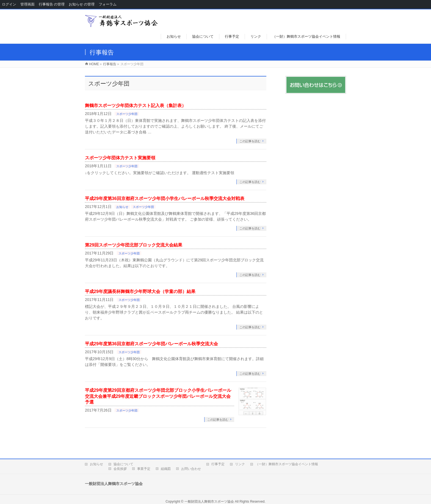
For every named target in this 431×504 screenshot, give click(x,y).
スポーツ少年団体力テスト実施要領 (120, 158)
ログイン (9, 4)
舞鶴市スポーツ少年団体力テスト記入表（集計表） (136, 106)
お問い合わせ (191, 469)
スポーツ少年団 (127, 114)
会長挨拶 (120, 469)
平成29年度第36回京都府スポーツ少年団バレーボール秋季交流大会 (151, 344)
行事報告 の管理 (52, 4)
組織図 (166, 469)
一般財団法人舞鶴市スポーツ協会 (209, 502)
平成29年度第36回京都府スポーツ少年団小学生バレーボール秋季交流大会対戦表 (165, 198)
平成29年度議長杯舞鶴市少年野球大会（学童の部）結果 (140, 291)
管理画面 (27, 4)
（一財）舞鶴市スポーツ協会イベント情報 (287, 464)
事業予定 (144, 469)
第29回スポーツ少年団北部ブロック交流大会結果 (134, 245)
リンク (240, 464)
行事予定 (218, 464)
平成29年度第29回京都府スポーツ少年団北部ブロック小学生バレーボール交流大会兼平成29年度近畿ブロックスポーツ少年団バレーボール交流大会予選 (158, 396)
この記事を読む (250, 141)
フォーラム (108, 4)
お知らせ (122, 207)
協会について (123, 464)
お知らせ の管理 (82, 4)
